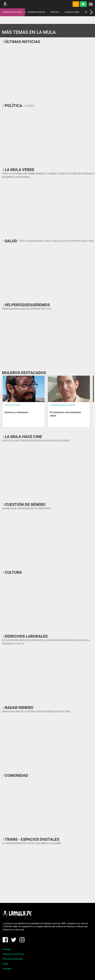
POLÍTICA (55, 12)
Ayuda (5, 964)
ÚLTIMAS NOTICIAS (36, 12)
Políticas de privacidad (13, 959)
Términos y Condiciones (13, 954)
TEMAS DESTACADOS (12, 12)
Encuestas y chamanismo (16, 412)
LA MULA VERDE (72, 12)
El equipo (7, 949)
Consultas (7, 969)
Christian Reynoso (12, 405)
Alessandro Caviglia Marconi (62, 405)
